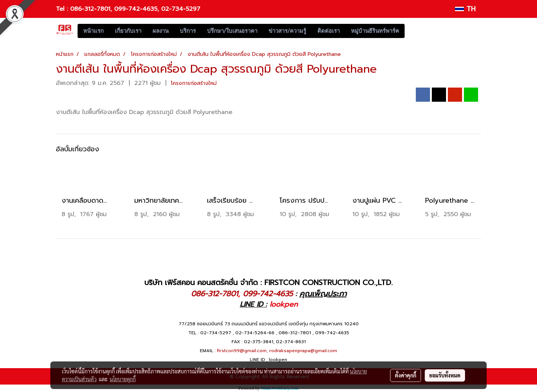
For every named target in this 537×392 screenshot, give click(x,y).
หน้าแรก (93, 31)
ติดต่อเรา (329, 31)
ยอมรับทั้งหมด (445, 375)
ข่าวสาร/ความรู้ (287, 31)
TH (465, 9)
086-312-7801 (90, 9)
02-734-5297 (181, 9)
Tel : (63, 9)
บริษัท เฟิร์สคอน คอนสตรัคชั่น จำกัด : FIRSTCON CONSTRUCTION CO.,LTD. (268, 282)
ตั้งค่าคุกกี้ (406, 375)
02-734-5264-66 (255, 333)
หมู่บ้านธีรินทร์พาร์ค (375, 31)
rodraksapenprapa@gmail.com (303, 351)
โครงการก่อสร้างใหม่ (194, 83)
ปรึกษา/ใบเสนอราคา (232, 31)
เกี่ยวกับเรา (128, 31)
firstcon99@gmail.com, (242, 351)
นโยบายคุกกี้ (123, 379)
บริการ (188, 31)
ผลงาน (161, 31)
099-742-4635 (136, 9)
